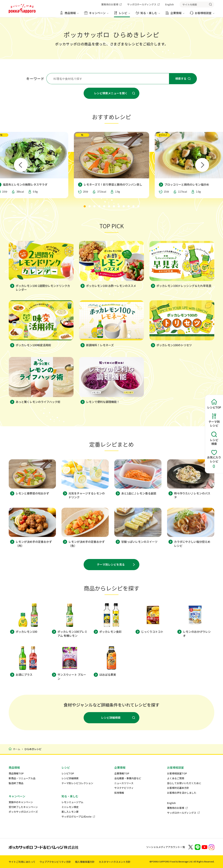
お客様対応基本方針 (178, 788)
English (171, 803)
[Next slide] (202, 165)
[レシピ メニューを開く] (122, 14)
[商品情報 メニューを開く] (69, 14)
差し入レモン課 (70, 812)
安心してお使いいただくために (184, 783)
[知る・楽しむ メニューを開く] (148, 14)
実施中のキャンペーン (21, 802)
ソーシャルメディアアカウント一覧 (166, 847)
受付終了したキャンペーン (23, 807)
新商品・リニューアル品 (22, 778)
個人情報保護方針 (85, 862)
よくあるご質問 (176, 778)
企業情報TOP (122, 773)
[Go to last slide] (21, 165)
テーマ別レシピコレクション (77, 783)
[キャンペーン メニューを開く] (96, 14)
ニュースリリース (124, 783)
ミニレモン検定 (70, 807)
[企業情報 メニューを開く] (175, 14)
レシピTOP (68, 773)
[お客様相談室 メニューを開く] (202, 14)
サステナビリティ (124, 788)
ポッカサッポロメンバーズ (23, 812)
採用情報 (119, 793)
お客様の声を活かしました (182, 793)
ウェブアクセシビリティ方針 (55, 862)
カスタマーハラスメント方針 (115, 862)
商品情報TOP (16, 773)
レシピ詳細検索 (70, 778)
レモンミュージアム (72, 802)
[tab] (85, 206)
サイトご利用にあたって (22, 862)
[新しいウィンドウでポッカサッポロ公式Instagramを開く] (212, 847)
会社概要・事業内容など (128, 778)
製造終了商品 (16, 783)
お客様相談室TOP (177, 773)
